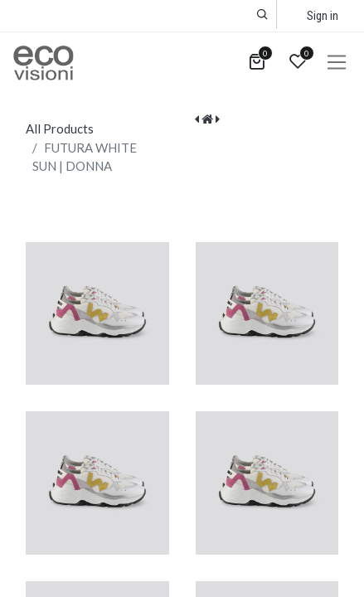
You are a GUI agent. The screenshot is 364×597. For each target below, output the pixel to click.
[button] (262, 15)
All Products (60, 129)
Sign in (323, 16)
